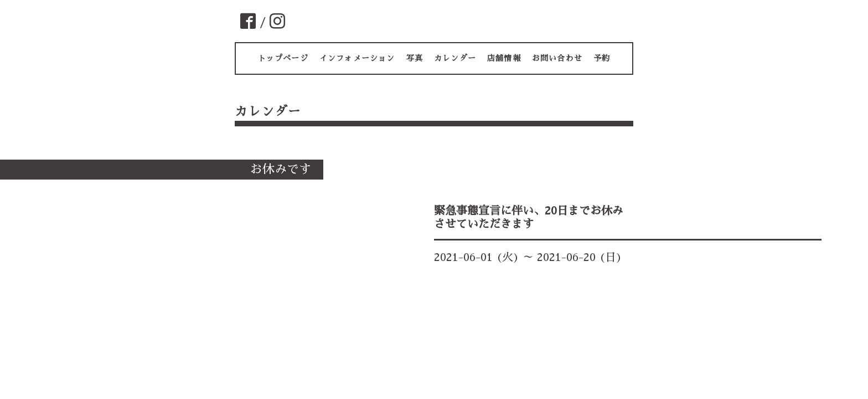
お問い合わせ (557, 58)
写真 (415, 58)
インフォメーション (357, 58)
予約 (602, 58)
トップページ (283, 58)
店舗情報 (504, 58)
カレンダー (455, 58)
